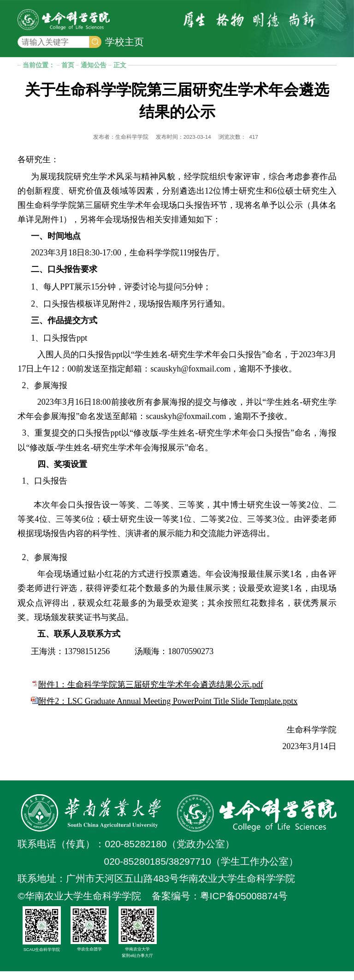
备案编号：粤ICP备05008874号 (220, 905)
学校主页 (124, 46)
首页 (68, 74)
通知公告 (94, 74)
